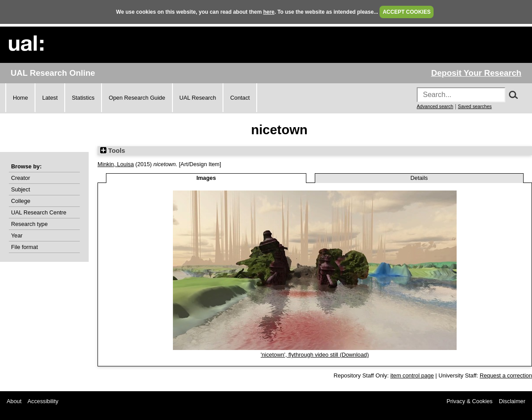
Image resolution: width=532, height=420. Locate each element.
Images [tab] (206, 178)
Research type (29, 224)
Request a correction (506, 375)
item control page (412, 375)
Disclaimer (512, 401)
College (21, 201)
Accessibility (43, 401)
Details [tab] (419, 178)
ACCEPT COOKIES (407, 12)
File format (24, 247)
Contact (240, 98)
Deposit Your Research (476, 73)
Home (20, 98)
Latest (50, 98)
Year (17, 235)
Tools (113, 151)
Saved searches (475, 106)
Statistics (83, 98)
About (14, 401)
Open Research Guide (137, 98)
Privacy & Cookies (469, 401)
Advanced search (435, 106)
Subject (21, 189)
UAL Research (198, 98)
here (269, 12)
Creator (21, 178)
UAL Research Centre (39, 212)
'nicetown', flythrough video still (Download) (315, 355)
